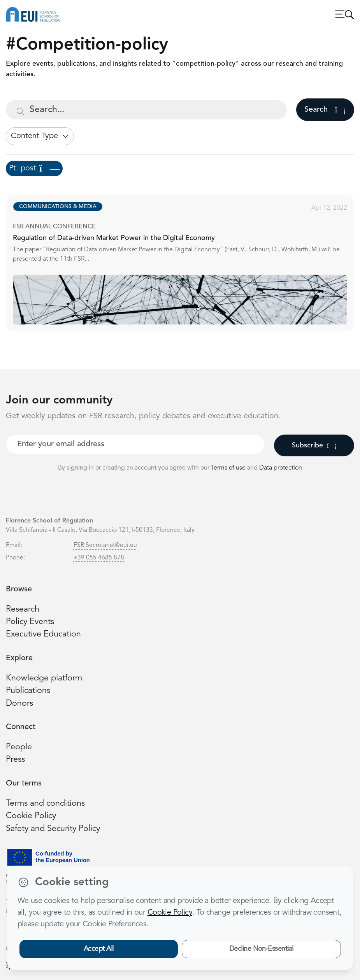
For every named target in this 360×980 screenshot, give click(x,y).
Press (15, 760)
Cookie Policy (31, 816)
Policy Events (30, 622)
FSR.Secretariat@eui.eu (105, 545)
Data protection (281, 468)
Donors (19, 704)
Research (23, 609)
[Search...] (146, 110)
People (19, 747)
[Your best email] (135, 444)
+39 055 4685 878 (99, 558)
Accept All (99, 949)
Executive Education (43, 634)
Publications (28, 691)
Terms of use (229, 468)
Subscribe (314, 445)
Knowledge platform (44, 678)
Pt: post (34, 168)
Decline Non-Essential (261, 949)
